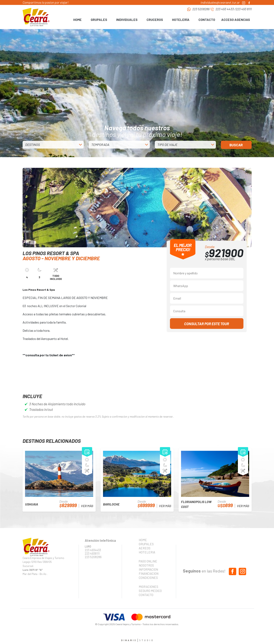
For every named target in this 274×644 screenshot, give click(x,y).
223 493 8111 (244, 9)
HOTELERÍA (181, 20)
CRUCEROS (155, 20)
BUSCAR (236, 145)
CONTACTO (207, 20)
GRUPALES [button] (99, 20)
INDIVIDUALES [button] (127, 20)
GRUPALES (146, 544)
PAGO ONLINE (148, 561)
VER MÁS (87, 506)
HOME (77, 20)
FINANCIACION (149, 574)
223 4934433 (93, 550)
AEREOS (145, 548)
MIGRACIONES (148, 587)
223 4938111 (92, 554)
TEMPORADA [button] (100, 145)
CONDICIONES (148, 578)
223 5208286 (201, 9)
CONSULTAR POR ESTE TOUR (207, 324)
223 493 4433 (225, 9)
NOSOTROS (146, 565)
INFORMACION (148, 569)
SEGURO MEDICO (149, 591)
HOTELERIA (147, 552)
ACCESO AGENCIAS (236, 20)
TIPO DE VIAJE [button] (167, 145)
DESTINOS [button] (33, 145)
